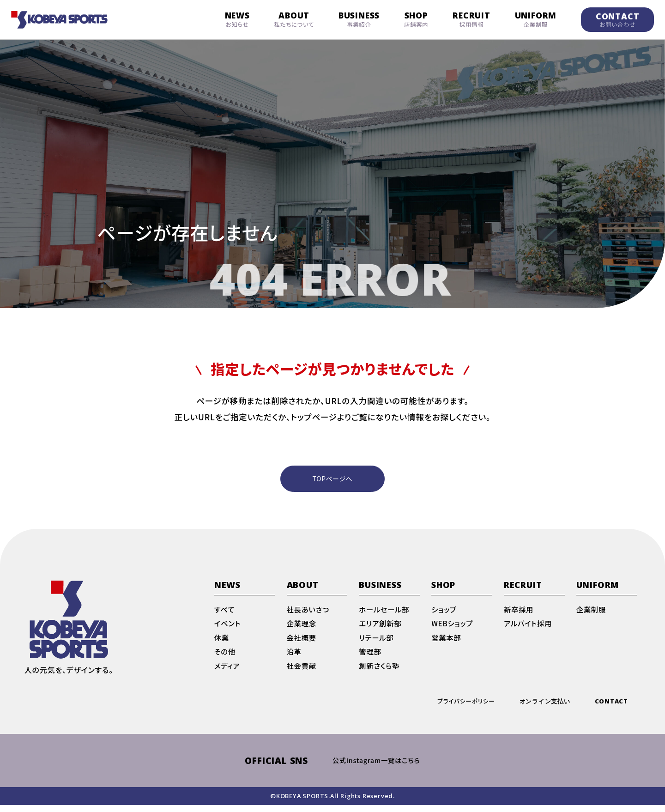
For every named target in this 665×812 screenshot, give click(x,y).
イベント (228, 627)
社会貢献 (302, 672)
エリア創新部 (381, 627)
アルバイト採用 (529, 627)
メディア (228, 672)
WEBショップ (453, 627)
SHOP (416, 19)
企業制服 (592, 612)
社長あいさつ (309, 612)
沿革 (295, 657)
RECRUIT (472, 19)
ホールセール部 (385, 612)
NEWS (237, 19)
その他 (225, 657)
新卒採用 (519, 612)
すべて (225, 612)
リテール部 (377, 642)
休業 (222, 642)
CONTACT (618, 20)
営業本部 (447, 642)
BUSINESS (359, 19)
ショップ (444, 612)
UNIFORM (536, 19)
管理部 (370, 657)
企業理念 (302, 627)
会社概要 (302, 642)
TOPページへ (333, 479)
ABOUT (294, 19)
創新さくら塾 (380, 672)
